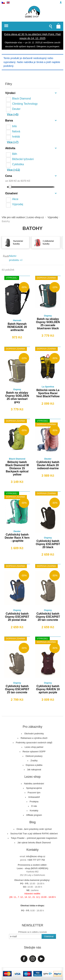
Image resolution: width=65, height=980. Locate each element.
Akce (15, 199)
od (6, 181)
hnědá (16, 137)
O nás (34, 806)
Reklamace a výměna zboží (34, 738)
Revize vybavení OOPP (34, 752)
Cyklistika (18, 164)
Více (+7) (13, 142)
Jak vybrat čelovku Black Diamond (34, 843)
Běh (15, 154)
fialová (16, 131)
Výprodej (18, 204)
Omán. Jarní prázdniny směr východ (34, 829)
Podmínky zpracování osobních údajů (34, 743)
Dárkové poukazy (34, 756)
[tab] (32, 93)
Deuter (16, 109)
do (19, 181)
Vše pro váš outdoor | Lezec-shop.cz (23, 217)
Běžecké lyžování (23, 159)
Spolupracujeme (34, 788)
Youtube (41, 959)
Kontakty (34, 811)
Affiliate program (34, 815)
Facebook (24, 959)
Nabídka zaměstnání (34, 784)
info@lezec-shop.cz (36, 856)
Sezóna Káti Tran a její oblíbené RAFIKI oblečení (34, 834)
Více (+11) (13, 170)
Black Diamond (21, 99)
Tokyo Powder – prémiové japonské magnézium (34, 838)
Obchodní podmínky (34, 734)
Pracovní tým (34, 793)
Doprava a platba (34, 765)
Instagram (33, 959)
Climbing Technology (25, 104)
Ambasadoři (34, 797)
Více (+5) (13, 114)
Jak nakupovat (34, 770)
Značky (34, 761)
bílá (14, 126)
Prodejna (34, 802)
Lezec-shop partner (34, 747)
